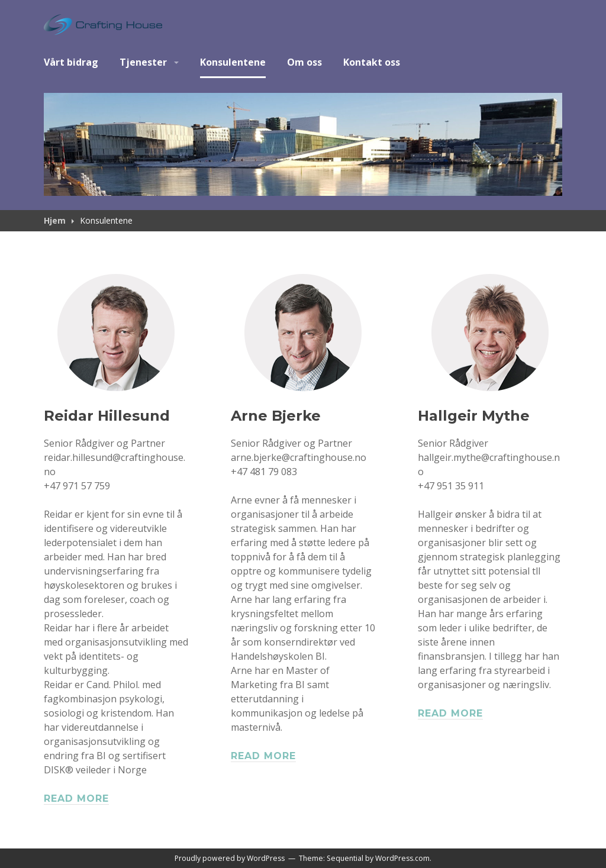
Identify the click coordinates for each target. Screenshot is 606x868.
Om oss (304, 62)
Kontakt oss (372, 62)
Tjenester (143, 62)
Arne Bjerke (276, 416)
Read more (76, 798)
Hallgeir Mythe (474, 416)
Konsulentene (233, 62)
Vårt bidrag (71, 62)
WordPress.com (402, 858)
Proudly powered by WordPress (230, 858)
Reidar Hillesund (107, 416)
